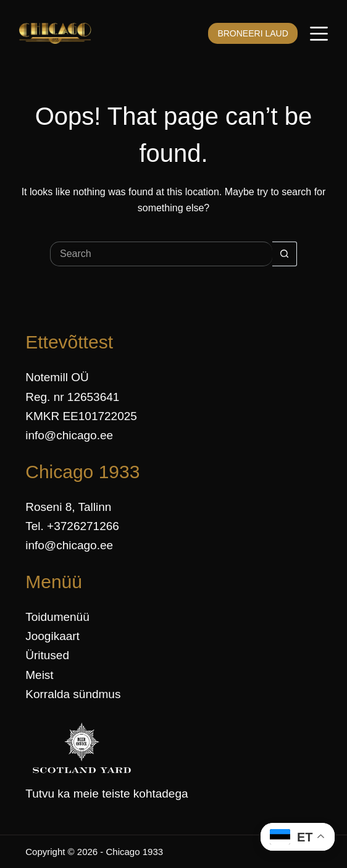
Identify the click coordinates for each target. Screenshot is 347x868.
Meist (39, 675)
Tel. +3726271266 (72, 526)
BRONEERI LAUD (253, 33)
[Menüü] (319, 34)
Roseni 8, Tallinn (68, 507)
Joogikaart (52, 636)
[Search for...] (161, 254)
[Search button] (285, 254)
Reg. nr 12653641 (72, 397)
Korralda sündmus (73, 694)
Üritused (47, 655)
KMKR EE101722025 (81, 416)
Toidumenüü (57, 617)
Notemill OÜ (57, 377)
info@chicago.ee (69, 435)
